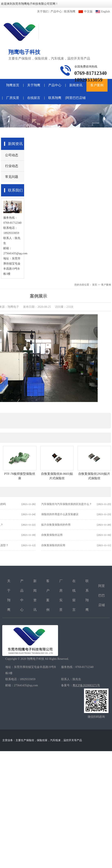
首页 (95, 285)
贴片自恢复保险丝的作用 (56, 525)
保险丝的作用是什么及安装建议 (60, 514)
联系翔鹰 (70, 12)
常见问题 (12, 177)
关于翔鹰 (34, 85)
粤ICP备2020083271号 (86, 685)
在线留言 (34, 98)
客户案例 (97, 85)
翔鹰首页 (13, 85)
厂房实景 (13, 98)
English (103, 12)
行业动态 (12, 166)
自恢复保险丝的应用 (53, 545)
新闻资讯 (76, 85)
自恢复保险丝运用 (52, 535)
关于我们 (43, 12)
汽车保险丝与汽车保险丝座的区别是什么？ (67, 504)
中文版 (86, 12)
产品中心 (56, 12)
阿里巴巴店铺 (76, 98)
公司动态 (12, 155)
